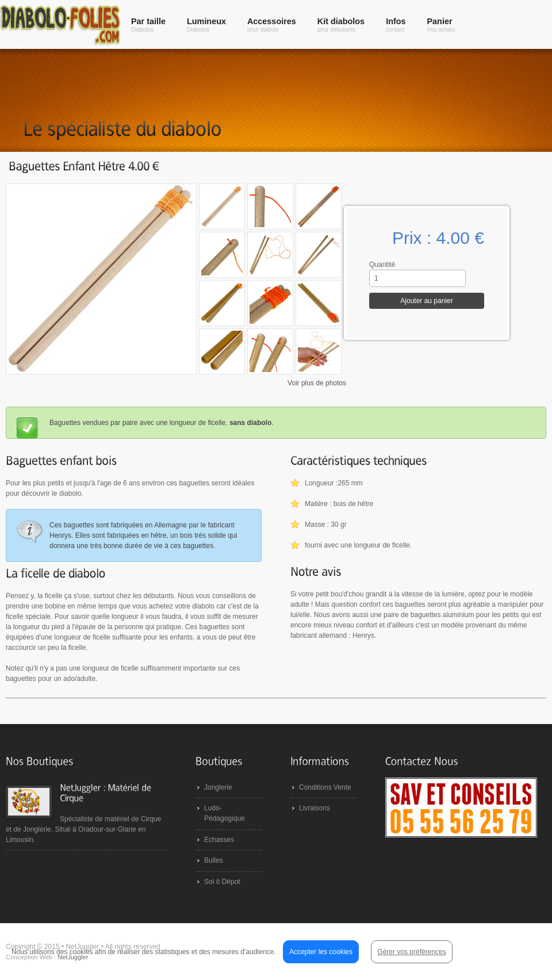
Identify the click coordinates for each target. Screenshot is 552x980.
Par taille (148, 25)
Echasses (219, 840)
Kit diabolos (341, 25)
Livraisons (315, 808)
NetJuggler (73, 957)
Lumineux (206, 25)
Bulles (214, 860)
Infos (396, 25)
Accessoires (272, 25)
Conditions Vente (325, 787)
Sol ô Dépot (222, 882)
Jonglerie (218, 787)
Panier (441, 25)
